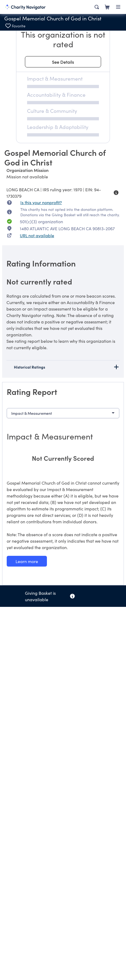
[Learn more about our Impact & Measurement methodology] (27, 561)
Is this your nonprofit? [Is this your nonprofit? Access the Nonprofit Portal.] (41, 202)
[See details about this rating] (63, 62)
